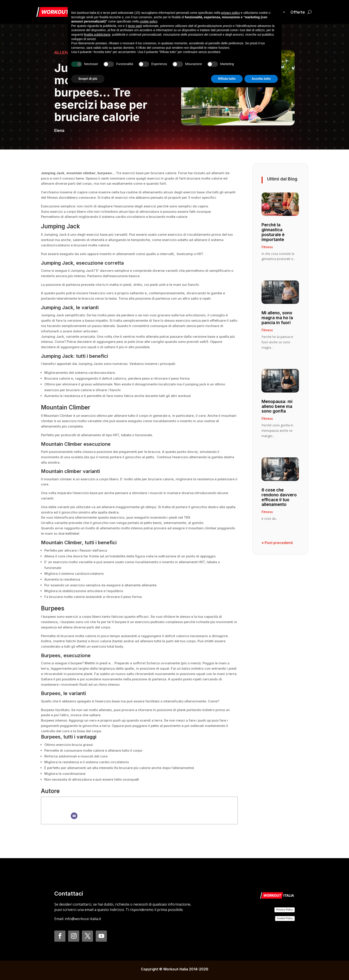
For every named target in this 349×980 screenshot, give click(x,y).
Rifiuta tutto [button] (227, 79)
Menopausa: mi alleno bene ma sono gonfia (277, 406)
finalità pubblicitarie (97, 35)
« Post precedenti (277, 543)
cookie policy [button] (148, 21)
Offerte (298, 12)
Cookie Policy (285, 918)
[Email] (74, 816)
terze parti (135, 26)
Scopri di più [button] (88, 79)
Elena (59, 131)
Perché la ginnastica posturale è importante (273, 232)
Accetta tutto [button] (261, 79)
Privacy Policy (285, 910)
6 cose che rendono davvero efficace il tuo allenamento (279, 497)
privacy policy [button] (231, 13)
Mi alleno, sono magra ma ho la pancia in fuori (277, 318)
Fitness (267, 247)
